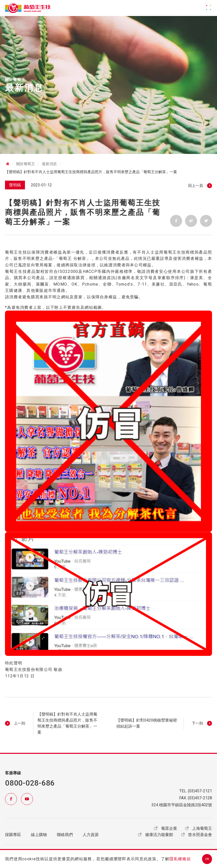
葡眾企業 (165, 828)
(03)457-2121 (200, 791)
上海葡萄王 (198, 828)
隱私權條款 (180, 859)
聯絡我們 (65, 835)
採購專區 (13, 835)
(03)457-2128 (200, 798)
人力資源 (91, 835)
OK (207, 859)
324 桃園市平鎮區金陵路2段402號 (182, 805)
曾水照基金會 (196, 835)
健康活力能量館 (155, 835)
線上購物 (39, 835)
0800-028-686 (30, 783)
